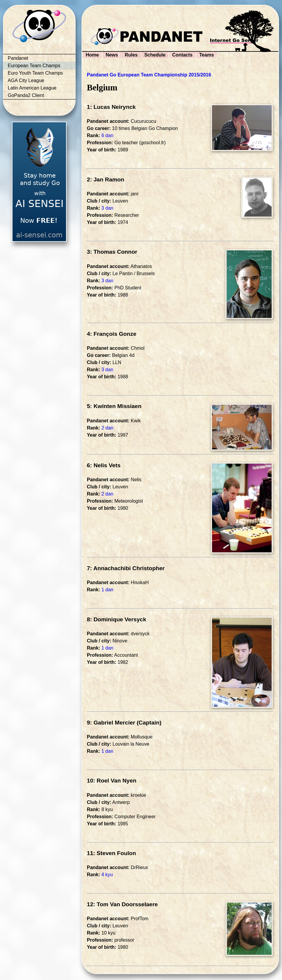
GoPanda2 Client (26, 95)
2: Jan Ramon (106, 179)
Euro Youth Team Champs (35, 73)
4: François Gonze (112, 334)
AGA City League (26, 80)
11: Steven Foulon (111, 853)
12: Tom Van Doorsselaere (122, 904)
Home (92, 55)
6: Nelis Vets (104, 465)
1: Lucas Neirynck (111, 107)
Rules (131, 55)
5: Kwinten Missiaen (114, 406)
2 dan (107, 428)
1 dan (107, 590)
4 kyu (107, 875)
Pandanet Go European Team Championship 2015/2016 (149, 75)
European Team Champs (34, 66)
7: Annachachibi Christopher (126, 568)
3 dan (107, 208)
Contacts (182, 55)
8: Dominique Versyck (116, 619)
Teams (207, 55)
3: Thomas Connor (112, 252)
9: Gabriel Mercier (111, 723)
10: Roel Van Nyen (112, 781)
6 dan (107, 135)
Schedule (155, 55)
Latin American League (32, 88)
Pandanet (18, 58)
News (112, 55)
